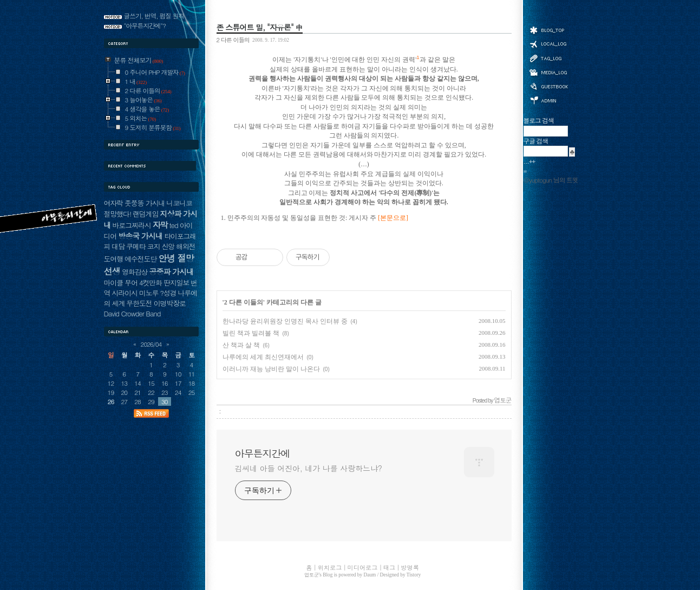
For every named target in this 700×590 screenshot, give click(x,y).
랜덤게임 (145, 214)
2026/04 (151, 344)
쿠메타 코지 (143, 246)
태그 (548, 58)
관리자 (548, 99)
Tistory (414, 575)
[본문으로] (393, 218)
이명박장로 (170, 303)
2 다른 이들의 (233, 40)
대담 (118, 246)
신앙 (168, 246)
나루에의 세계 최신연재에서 (263, 357)
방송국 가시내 (140, 236)
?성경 (168, 293)
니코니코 (179, 203)
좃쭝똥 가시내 (145, 203)
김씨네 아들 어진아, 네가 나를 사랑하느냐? (309, 468)
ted (174, 225)
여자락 (114, 203)
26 (111, 401)
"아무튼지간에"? (145, 25)
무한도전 (139, 303)
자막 (160, 225)
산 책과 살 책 (241, 345)
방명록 (548, 86)
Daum (370, 575)
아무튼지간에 (263, 453)
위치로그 (548, 43)
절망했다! (118, 214)
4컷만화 (151, 283)
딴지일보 (176, 283)
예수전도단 (140, 259)
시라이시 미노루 (135, 293)
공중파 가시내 (171, 271)
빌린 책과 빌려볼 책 (251, 333)
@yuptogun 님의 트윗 (551, 180)
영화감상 (135, 272)
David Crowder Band (132, 313)
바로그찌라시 (131, 225)
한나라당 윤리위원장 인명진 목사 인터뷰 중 (285, 321)
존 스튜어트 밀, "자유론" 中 (260, 27)
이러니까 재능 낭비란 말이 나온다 (271, 369)
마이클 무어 (121, 283)
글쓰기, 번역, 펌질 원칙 (154, 16)
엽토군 (312, 575)
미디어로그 (548, 72)
